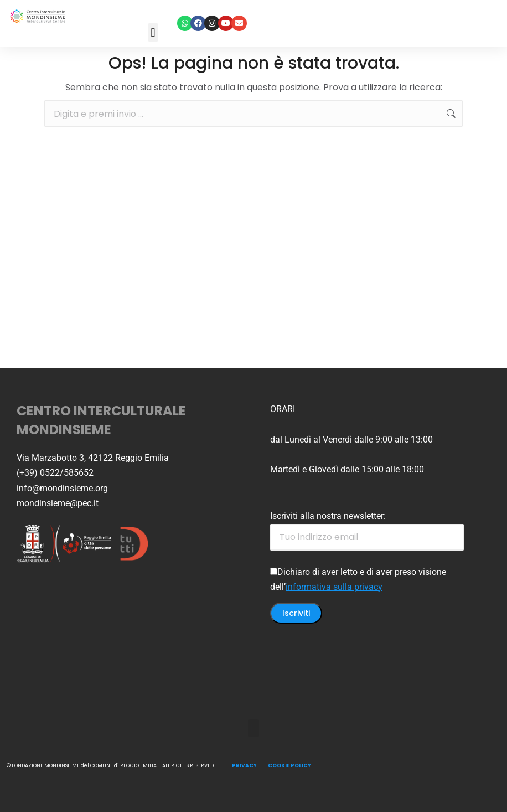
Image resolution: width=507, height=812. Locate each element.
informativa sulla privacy (334, 587)
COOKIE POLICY (289, 765)
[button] (153, 32)
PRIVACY (244, 765)
